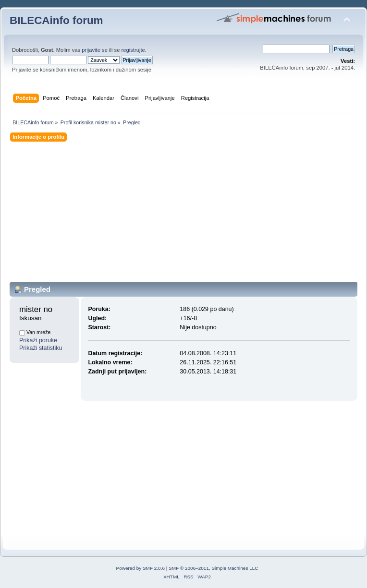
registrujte (133, 50)
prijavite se (95, 50)
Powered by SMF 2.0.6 (141, 568)
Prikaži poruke (38, 340)
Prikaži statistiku (41, 348)
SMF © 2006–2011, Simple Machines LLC (213, 568)
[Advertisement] (183, 215)
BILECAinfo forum (56, 20)
